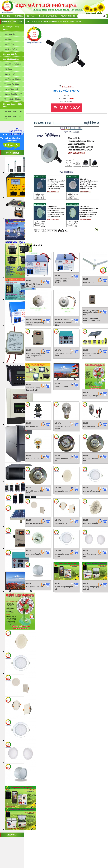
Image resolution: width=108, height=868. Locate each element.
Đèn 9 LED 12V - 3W (34, 592)
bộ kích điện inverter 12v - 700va (34, 285)
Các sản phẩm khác (11, 59)
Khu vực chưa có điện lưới (12, 105)
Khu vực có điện (10, 54)
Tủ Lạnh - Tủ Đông (12, 84)
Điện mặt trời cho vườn (13, 111)
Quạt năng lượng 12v (62, 528)
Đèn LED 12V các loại (13, 64)
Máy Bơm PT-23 (32, 559)
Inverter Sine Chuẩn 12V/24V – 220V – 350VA (65, 281)
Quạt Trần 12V (59, 319)
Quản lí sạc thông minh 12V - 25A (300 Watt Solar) (36, 427)
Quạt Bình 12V (10, 74)
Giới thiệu (19, 16)
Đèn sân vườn (10, 34)
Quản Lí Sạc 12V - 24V (13, 94)
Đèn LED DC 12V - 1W (35, 623)
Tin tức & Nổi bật (68, 16)
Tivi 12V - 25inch (63, 490)
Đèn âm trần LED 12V (64, 689)
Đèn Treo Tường (11, 49)
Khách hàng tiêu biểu (48, 16)
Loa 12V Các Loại (11, 89)
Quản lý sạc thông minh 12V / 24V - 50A (36, 392)
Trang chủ (6, 16)
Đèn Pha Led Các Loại (13, 79)
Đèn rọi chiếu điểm (34, 783)
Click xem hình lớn (66, 87)
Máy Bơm (8, 69)
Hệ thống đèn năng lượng (11, 28)
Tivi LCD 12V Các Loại (13, 99)
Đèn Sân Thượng (11, 44)
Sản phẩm (31, 16)
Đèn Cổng (8, 39)
